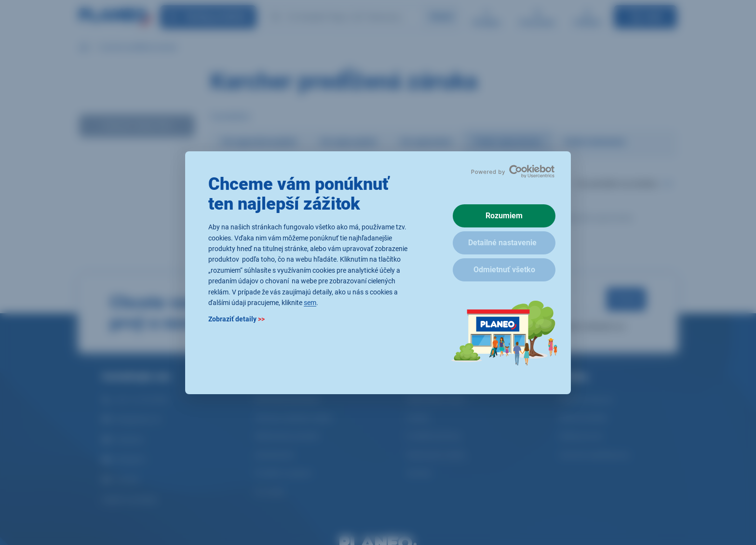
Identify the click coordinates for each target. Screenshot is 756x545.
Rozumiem (504, 216)
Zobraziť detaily (236, 319)
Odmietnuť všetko (504, 270)
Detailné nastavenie (502, 243)
